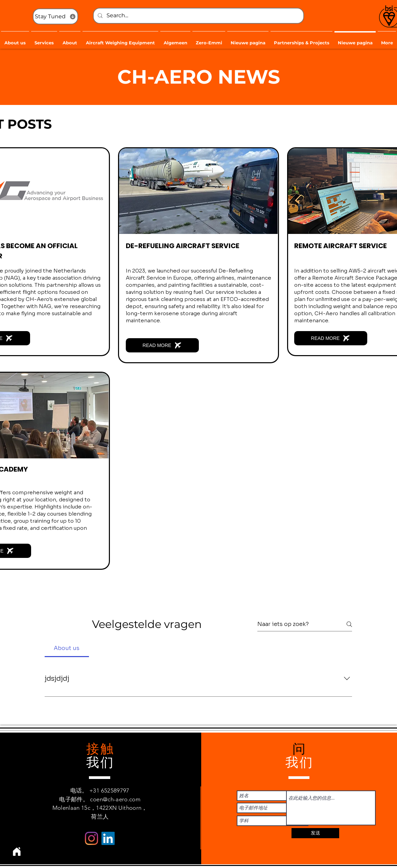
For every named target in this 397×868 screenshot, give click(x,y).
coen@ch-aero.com (115, 799)
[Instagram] (91, 838)
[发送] (315, 833)
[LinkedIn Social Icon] (108, 838)
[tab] (67, 648)
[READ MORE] (162, 345)
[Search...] (198, 16)
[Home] (17, 851)
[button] (44, 40)
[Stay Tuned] (55, 16)
